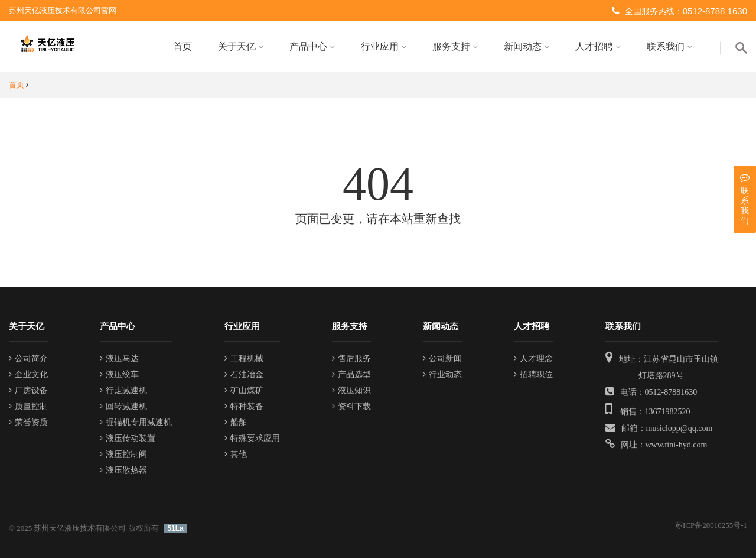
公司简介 (28, 359)
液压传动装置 (128, 438)
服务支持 (455, 46)
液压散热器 (123, 470)
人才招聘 (598, 46)
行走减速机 (123, 390)
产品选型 (351, 374)
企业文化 (28, 374)
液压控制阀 (123, 454)
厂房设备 (28, 390)
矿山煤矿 (244, 390)
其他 (236, 454)
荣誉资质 (28, 422)
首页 (183, 46)
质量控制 (28, 406)
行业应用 (384, 46)
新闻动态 (527, 46)
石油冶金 (244, 374)
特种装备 (244, 406)
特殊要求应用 (252, 438)
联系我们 (669, 46)
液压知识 (351, 390)
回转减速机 (123, 406)
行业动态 (442, 374)
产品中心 (312, 46)
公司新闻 (442, 359)
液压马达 (119, 359)
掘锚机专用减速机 (136, 422)
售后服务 (351, 359)
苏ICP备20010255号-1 (711, 525)
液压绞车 (119, 374)
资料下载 (351, 406)
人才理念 (533, 359)
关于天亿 (241, 46)
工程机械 (244, 359)
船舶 (236, 422)
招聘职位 (533, 374)
